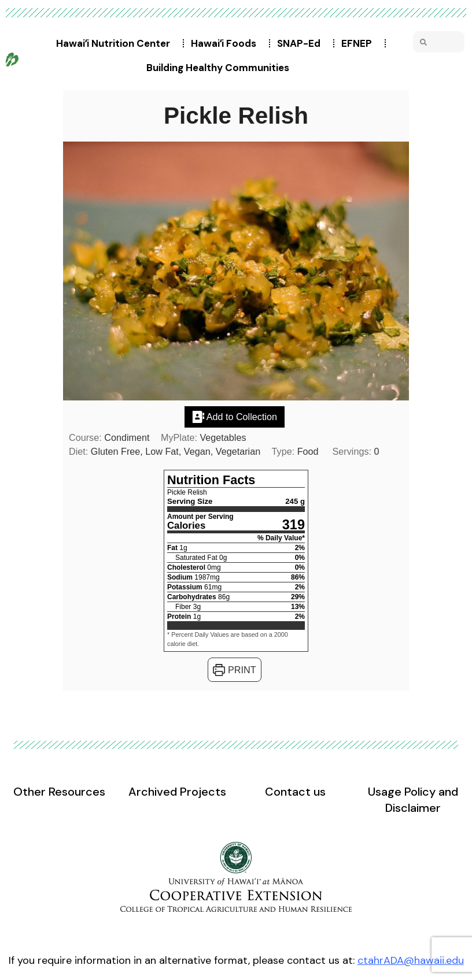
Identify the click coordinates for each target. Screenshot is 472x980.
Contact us (295, 792)
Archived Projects (177, 792)
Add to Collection (235, 417)
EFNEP (359, 43)
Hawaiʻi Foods (226, 43)
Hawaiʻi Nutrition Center (116, 43)
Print (234, 670)
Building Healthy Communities (221, 68)
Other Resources (59, 792)
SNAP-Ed (302, 43)
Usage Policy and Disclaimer (413, 800)
